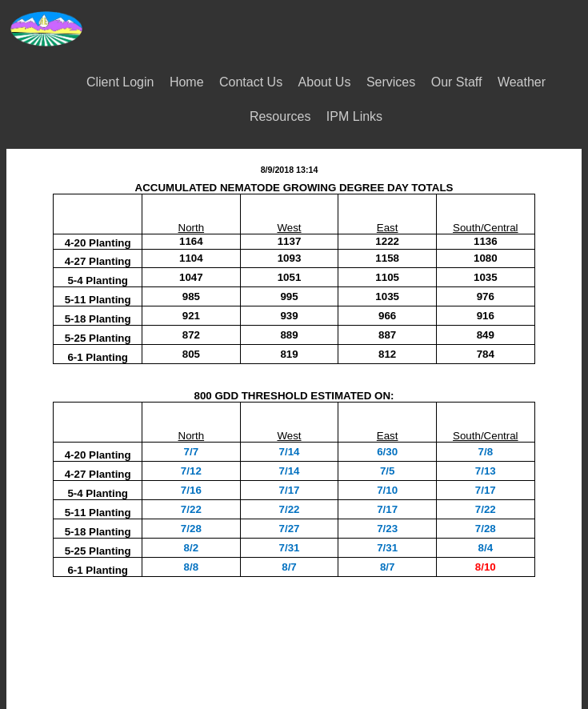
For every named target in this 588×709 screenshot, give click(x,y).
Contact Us (251, 82)
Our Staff (457, 82)
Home (187, 82)
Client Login (120, 82)
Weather (522, 82)
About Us (325, 82)
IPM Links (354, 116)
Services (391, 82)
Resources (280, 116)
